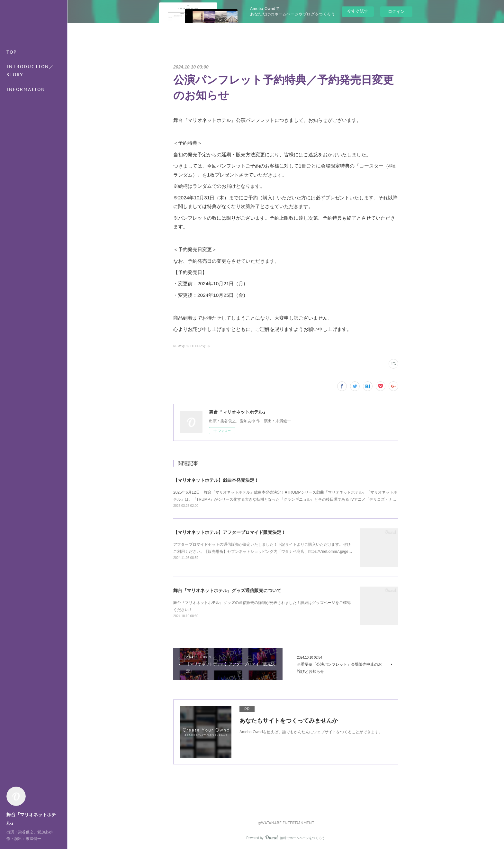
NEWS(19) (181, 346)
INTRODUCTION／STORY (30, 71)
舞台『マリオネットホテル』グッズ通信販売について (227, 590)
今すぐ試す (358, 11)
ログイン (396, 11)
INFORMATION (26, 89)
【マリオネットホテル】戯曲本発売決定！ (216, 480)
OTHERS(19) (200, 346)
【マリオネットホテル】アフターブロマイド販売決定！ (230, 532)
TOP (12, 52)
